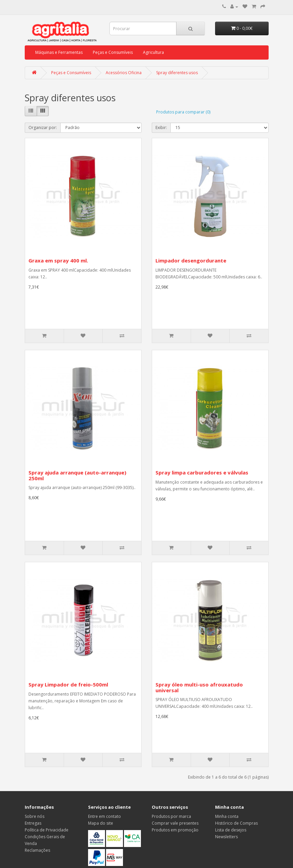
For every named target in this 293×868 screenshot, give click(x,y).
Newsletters (226, 837)
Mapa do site (101, 823)
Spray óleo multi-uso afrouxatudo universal (199, 687)
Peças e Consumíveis (113, 52)
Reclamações (37, 850)
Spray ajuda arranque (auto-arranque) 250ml (77, 475)
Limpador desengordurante (191, 260)
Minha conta (227, 816)
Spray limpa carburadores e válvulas (202, 472)
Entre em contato (104, 816)
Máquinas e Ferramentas (59, 52)
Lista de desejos (231, 830)
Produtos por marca (171, 816)
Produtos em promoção (175, 830)
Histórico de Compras (236, 823)
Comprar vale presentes (175, 823)
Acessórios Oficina (124, 73)
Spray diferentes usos (177, 73)
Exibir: (161, 128)
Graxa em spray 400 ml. (58, 260)
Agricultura (153, 52)
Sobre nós (35, 816)
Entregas (33, 823)
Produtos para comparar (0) (183, 112)
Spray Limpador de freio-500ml (68, 684)
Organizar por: (43, 128)
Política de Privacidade (47, 830)
